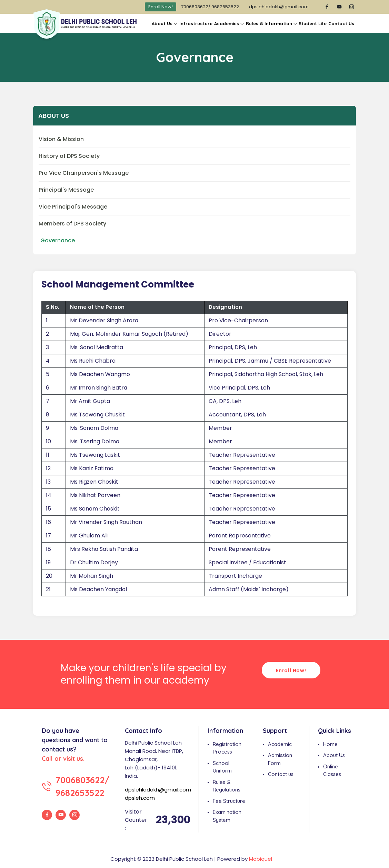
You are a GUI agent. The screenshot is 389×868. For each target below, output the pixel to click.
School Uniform (222, 767)
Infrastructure (196, 23)
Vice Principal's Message (73, 207)
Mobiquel (261, 859)
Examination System (227, 816)
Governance (58, 240)
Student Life (313, 23)
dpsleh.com (140, 798)
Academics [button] (227, 23)
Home (330, 744)
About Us (334, 755)
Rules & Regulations (227, 786)
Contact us (281, 774)
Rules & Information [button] (269, 23)
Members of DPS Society (72, 224)
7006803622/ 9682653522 (210, 7)
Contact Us (341, 23)
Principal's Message (66, 190)
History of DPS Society (69, 156)
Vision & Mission (61, 139)
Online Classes (332, 770)
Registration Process (227, 748)
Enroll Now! (161, 7)
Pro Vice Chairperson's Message (84, 173)
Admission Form (280, 759)
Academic (280, 744)
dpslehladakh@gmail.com (279, 7)
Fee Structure (229, 801)
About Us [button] (162, 23)
